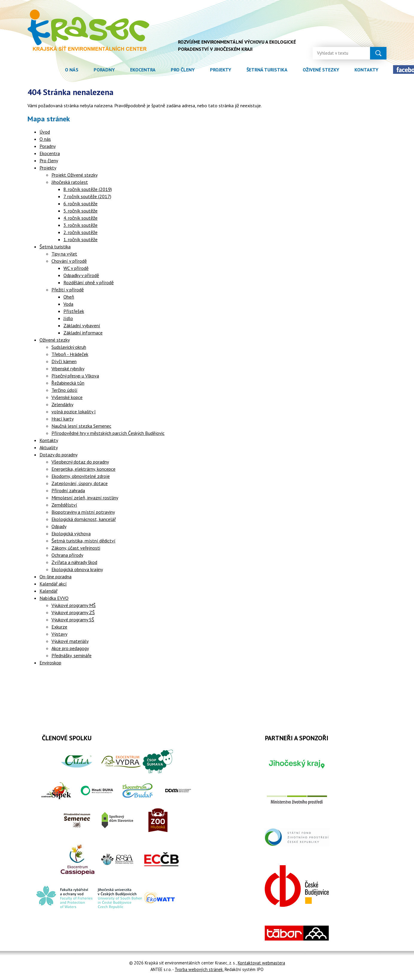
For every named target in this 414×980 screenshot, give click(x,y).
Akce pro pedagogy (70, 648)
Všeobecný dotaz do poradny (80, 462)
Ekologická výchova (71, 533)
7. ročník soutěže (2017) (87, 196)
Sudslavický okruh (69, 347)
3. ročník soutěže (80, 225)
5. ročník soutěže (80, 211)
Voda (68, 304)
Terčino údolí (64, 390)
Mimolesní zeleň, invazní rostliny (85, 498)
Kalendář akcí (53, 584)
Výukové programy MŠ (74, 605)
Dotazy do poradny (58, 455)
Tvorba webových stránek (199, 969)
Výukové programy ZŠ (73, 612)
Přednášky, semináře (71, 655)
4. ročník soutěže (80, 218)
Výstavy (59, 634)
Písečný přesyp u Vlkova (75, 376)
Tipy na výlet (64, 254)
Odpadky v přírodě (81, 275)
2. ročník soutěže (80, 232)
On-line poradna (55, 577)
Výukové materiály (70, 641)
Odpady (59, 526)
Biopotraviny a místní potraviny (83, 512)
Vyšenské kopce (67, 397)
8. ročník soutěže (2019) (88, 189)
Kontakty (366, 70)
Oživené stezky (321, 70)
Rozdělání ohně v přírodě (89, 282)
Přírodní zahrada (68, 490)
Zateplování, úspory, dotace (80, 483)
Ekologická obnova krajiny (77, 569)
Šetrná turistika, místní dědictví (83, 541)
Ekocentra (143, 70)
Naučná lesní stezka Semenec (81, 426)
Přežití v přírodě (68, 290)
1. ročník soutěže (80, 239)
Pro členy (183, 70)
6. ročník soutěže (80, 204)
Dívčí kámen (64, 361)
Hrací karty (63, 419)
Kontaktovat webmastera (261, 963)
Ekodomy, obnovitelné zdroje (81, 476)
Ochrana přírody (67, 555)
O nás (72, 70)
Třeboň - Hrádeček (70, 354)
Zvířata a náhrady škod (74, 562)
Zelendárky (62, 404)
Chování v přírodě (69, 261)
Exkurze (59, 627)
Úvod (50, 70)
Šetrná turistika (267, 70)
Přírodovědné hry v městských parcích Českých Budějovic (108, 433)
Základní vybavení (82, 325)
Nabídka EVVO (54, 598)
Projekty (221, 70)
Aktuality (49, 447)
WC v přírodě (76, 268)
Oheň (69, 297)
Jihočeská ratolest (70, 182)
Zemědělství (64, 505)
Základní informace (83, 333)
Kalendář (48, 591)
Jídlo (68, 318)
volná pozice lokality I (74, 412)
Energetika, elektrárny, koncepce (83, 469)
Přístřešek (74, 311)
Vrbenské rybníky (68, 369)
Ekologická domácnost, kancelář (84, 519)
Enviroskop (50, 663)
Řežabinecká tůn (68, 383)
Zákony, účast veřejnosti (76, 548)
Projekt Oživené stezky (74, 175)
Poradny (104, 70)
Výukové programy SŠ (73, 620)
